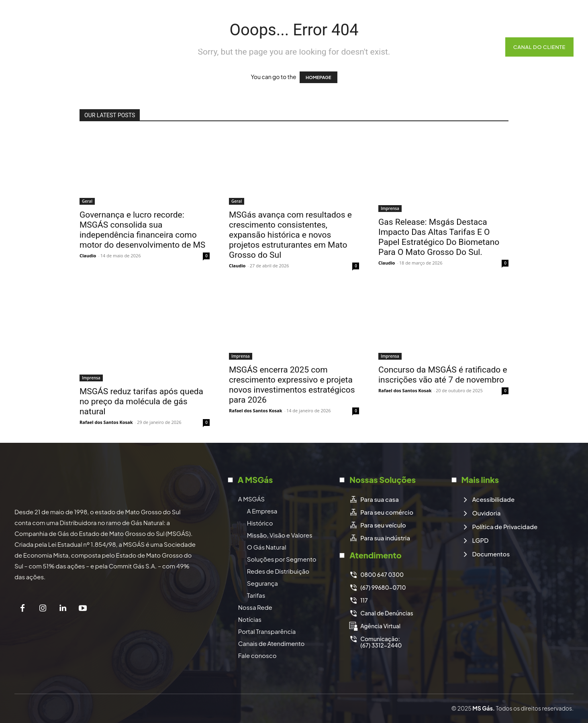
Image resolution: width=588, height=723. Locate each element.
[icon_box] (374, 499)
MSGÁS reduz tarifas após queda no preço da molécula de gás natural (141, 401)
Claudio (88, 256)
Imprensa (390, 208)
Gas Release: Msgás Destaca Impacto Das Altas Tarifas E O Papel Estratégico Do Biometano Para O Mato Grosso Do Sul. (439, 237)
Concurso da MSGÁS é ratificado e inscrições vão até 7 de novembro (443, 375)
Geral (87, 201)
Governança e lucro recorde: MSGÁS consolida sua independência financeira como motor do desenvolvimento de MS (142, 230)
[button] (487, 47)
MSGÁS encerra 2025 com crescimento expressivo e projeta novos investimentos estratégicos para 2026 (292, 385)
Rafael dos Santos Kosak (106, 422)
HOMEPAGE (318, 77)
